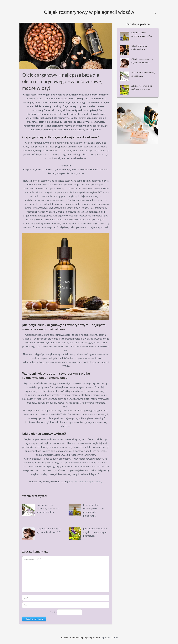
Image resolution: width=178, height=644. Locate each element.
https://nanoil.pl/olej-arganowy (85, 482)
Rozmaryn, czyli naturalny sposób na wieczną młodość (48, 509)
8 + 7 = (54, 612)
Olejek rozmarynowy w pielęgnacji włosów (89, 12)
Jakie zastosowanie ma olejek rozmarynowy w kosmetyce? (95, 532)
